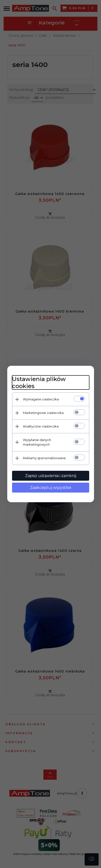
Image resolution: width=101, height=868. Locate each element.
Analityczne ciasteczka (41, 426)
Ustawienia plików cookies (39, 382)
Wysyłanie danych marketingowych (37, 442)
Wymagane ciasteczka (41, 399)
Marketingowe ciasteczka (43, 413)
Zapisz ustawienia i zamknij (51, 476)
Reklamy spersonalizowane (44, 458)
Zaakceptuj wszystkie (51, 488)
